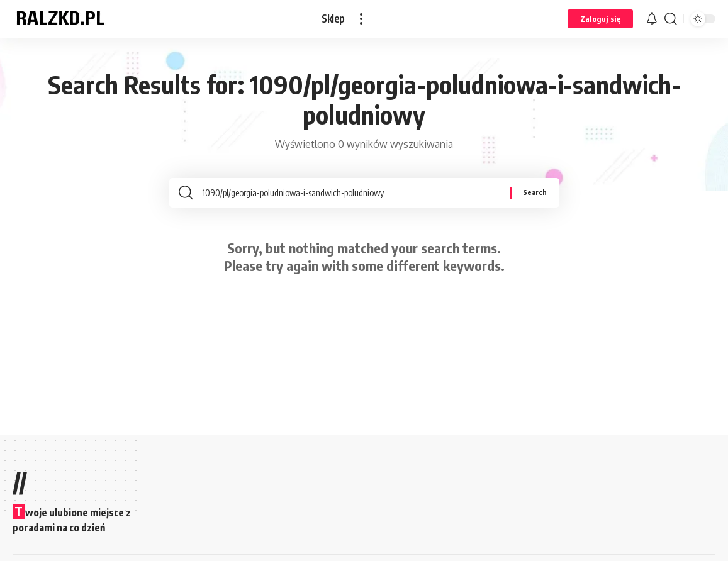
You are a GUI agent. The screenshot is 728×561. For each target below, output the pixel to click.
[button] (361, 19)
